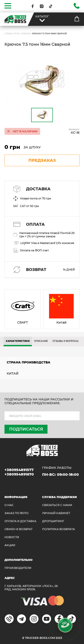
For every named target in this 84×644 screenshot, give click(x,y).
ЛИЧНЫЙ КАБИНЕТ (56, 513)
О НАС (9, 505)
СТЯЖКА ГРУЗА (12, 34)
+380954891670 (19, 474)
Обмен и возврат (18, 529)
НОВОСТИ (12, 537)
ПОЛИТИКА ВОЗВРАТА (58, 529)
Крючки (26, 34)
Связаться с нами (57, 505)
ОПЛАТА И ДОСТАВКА (20, 521)
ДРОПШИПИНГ (53, 521)
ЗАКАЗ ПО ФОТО (16, 513)
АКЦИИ (10, 545)
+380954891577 (19, 470)
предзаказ (42, 160)
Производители (18, 568)
